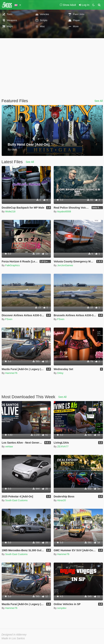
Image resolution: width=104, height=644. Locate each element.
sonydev (62, 608)
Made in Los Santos (13, 638)
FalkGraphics (13, 265)
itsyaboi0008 (64, 211)
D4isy (60, 373)
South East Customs (16, 500)
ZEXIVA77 (63, 446)
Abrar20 (61, 500)
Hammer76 (11, 373)
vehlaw (9, 446)
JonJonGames (65, 265)
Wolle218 (10, 211)
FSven (9, 319)
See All (99, 101)
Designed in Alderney (14, 635)
